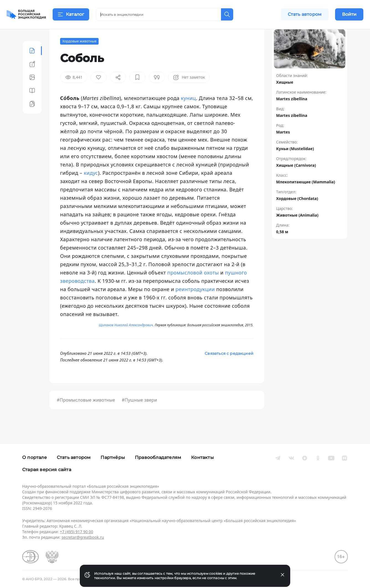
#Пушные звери (139, 414)
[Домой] (26, 14)
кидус (91, 187)
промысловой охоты (193, 286)
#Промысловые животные (86, 414)
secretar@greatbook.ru (83, 537)
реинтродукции (195, 303)
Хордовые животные (79, 55)
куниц (188, 112)
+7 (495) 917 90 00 (76, 532)
